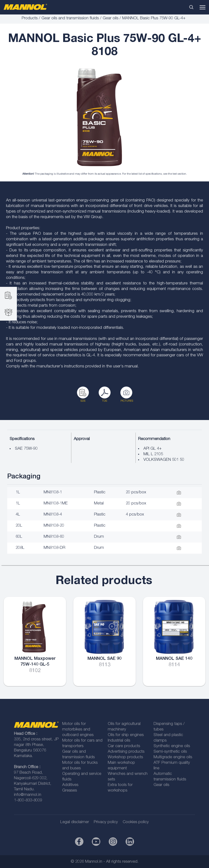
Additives (70, 785)
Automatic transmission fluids (170, 777)
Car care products (124, 746)
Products (30, 18)
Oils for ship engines (126, 735)
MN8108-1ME (56, 504)
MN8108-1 (53, 493)
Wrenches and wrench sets (128, 777)
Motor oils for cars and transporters (82, 744)
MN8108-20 (54, 526)
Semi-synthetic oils (170, 752)
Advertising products (126, 752)
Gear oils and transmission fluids (70, 18)
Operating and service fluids (82, 777)
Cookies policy (136, 822)
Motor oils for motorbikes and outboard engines (78, 730)
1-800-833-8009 (28, 801)
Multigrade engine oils (173, 757)
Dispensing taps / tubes (169, 727)
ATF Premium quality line (172, 766)
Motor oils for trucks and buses (80, 766)
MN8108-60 (54, 537)
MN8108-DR (54, 548)
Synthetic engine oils (172, 746)
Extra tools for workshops (120, 788)
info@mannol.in (28, 795)
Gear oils (111, 18)
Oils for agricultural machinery (124, 727)
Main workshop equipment (121, 766)
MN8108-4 (53, 515)
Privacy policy (106, 822)
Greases (70, 791)
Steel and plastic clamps (168, 738)
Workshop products (125, 757)
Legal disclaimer (75, 822)
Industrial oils (119, 741)
